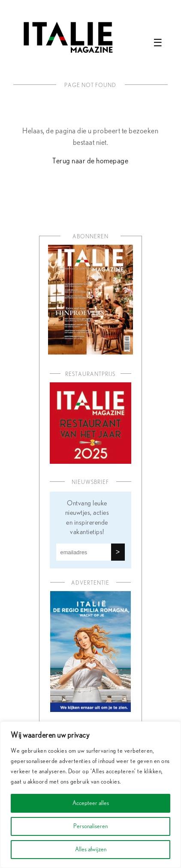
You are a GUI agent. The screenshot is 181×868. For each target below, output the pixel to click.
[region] (90, 795)
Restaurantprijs (90, 374)
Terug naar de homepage (90, 161)
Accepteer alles (91, 803)
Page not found (90, 86)
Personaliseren (90, 826)
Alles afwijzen (91, 850)
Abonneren (90, 237)
